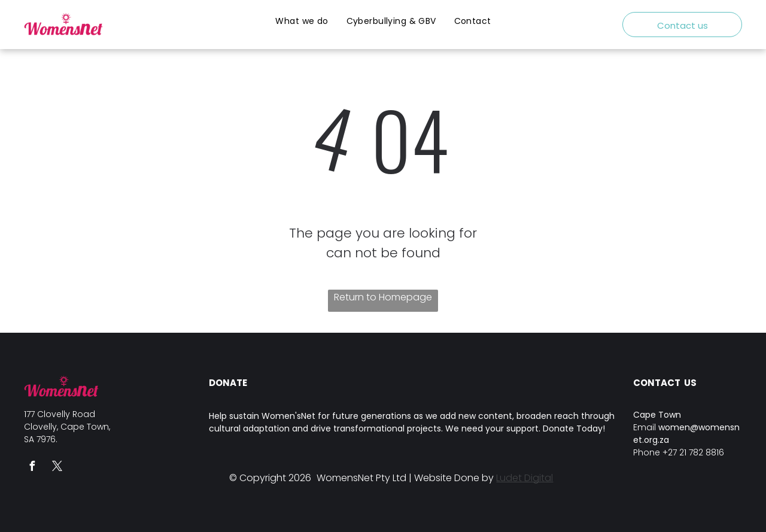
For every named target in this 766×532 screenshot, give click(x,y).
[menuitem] (302, 21)
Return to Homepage (383, 297)
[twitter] (57, 468)
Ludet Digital (525, 478)
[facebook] (32, 468)
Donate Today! (574, 428)
